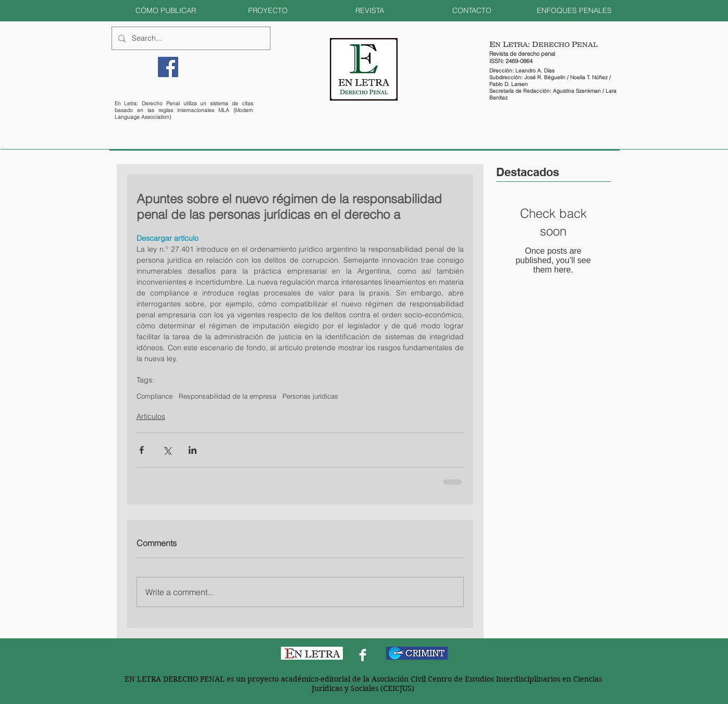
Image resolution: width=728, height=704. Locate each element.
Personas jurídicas (310, 396)
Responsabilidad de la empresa (227, 396)
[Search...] (190, 38)
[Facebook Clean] (363, 655)
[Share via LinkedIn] (193, 450)
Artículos (151, 416)
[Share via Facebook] (141, 450)
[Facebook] (168, 67)
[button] (166, 11)
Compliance (155, 396)
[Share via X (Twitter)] (167, 450)
